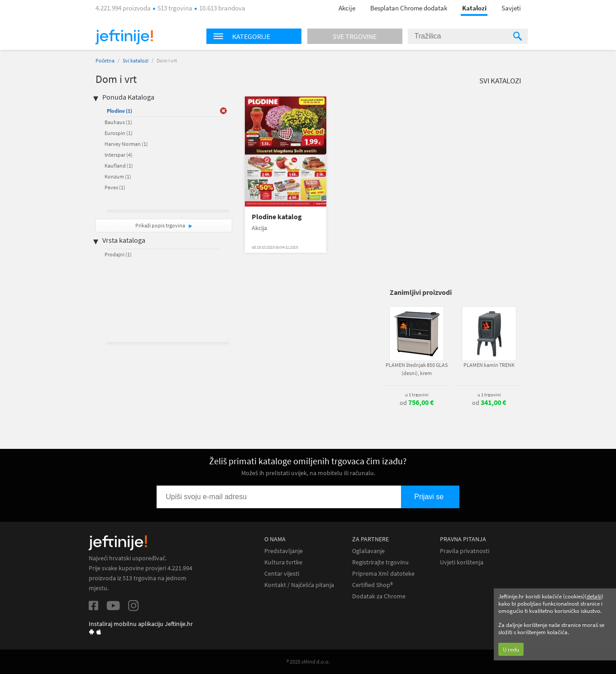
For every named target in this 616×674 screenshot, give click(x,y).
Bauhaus (118, 122)
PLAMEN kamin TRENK (489, 365)
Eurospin (119, 133)
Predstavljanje (284, 551)
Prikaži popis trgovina (161, 225)
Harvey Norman (126, 144)
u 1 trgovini (417, 395)
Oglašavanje (368, 551)
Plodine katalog (277, 217)
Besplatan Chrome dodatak (409, 8)
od (417, 403)
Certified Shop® (372, 585)
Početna (105, 60)
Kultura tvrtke (283, 562)
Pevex (115, 187)
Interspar (119, 155)
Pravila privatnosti (465, 551)
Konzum (118, 176)
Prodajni (118, 254)
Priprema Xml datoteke (383, 574)
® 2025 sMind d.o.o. (308, 662)
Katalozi (474, 8)
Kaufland (119, 166)
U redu (511, 649)
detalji (594, 596)
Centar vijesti (282, 574)
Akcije (347, 8)
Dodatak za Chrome (379, 596)
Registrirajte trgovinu (380, 562)
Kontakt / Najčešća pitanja (299, 585)
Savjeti (511, 8)
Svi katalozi (136, 60)
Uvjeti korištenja (462, 562)
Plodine (119, 111)
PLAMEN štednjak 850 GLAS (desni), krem (417, 369)
